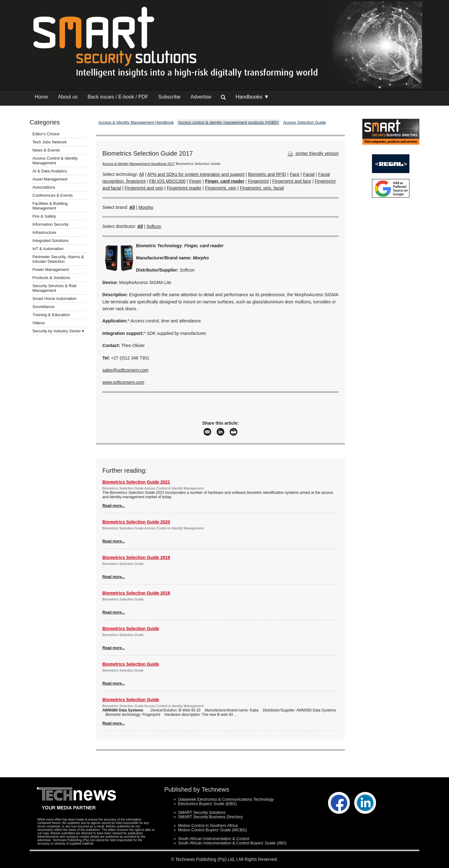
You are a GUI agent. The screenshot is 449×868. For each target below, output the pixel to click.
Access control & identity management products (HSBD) (228, 122)
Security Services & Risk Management (55, 288)
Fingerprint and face (292, 181)
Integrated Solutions (51, 241)
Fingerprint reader (184, 188)
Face (295, 174)
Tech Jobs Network (50, 142)
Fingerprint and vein (144, 188)
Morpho (146, 207)
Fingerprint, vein (221, 188)
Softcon (154, 226)
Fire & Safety (44, 216)
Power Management (51, 270)
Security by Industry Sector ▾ (58, 331)
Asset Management (50, 179)
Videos (39, 323)
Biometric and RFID (267, 174)
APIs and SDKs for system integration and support (196, 174)
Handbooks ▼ (252, 97)
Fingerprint (258, 181)
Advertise (201, 97)
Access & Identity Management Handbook (136, 122)
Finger (195, 181)
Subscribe (169, 97)
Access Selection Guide (304, 122)
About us (68, 97)
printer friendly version (312, 153)
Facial (309, 174)
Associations (44, 187)
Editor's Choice (46, 134)
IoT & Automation (48, 249)
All (142, 174)
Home (41, 97)
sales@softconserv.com (125, 370)
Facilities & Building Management (50, 206)
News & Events (46, 150)
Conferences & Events (53, 195)
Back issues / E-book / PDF (118, 97)
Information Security (51, 224)
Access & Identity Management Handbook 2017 (138, 164)
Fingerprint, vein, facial (262, 188)
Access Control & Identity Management (55, 161)
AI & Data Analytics (50, 171)
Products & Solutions (51, 278)
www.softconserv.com (123, 382)
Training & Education (51, 315)
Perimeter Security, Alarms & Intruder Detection (58, 259)
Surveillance (43, 307)
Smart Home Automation (55, 299)
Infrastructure (44, 232)
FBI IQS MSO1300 (167, 181)
